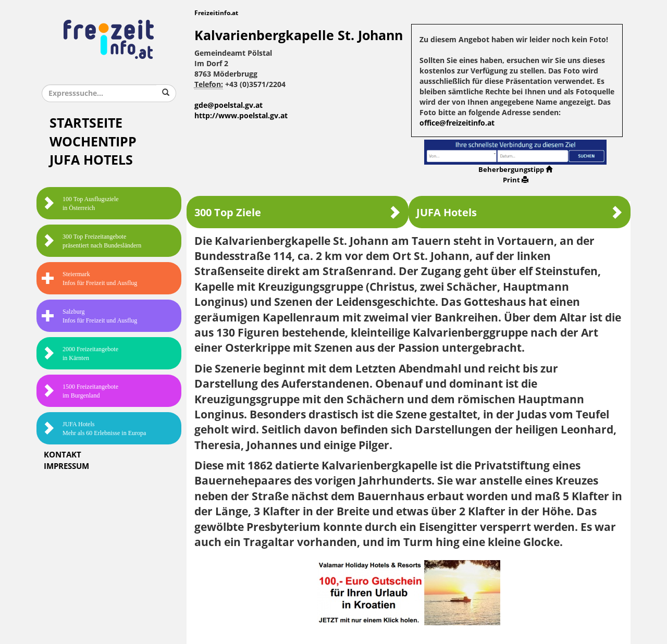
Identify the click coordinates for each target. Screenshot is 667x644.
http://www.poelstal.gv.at (241, 116)
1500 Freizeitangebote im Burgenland (80, 391)
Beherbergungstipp (515, 170)
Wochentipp (93, 142)
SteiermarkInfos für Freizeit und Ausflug (89, 278)
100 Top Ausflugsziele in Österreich (80, 203)
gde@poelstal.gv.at (228, 106)
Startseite (86, 123)
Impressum (66, 466)
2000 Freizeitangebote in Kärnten (80, 354)
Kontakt (63, 455)
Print (516, 180)
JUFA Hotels (91, 160)
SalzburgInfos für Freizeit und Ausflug (89, 316)
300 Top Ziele (298, 212)
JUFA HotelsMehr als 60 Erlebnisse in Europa (94, 429)
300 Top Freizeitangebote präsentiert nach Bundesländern (91, 241)
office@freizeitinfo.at (457, 123)
